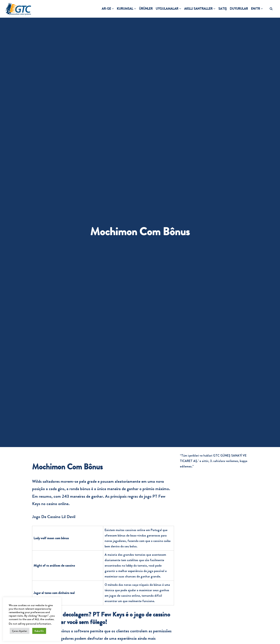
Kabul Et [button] (39, 631)
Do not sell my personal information (30, 624)
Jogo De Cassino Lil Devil (54, 517)
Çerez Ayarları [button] (20, 631)
